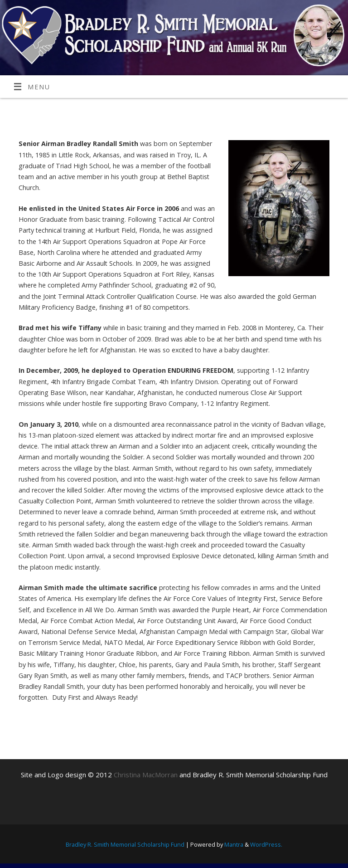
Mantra (234, 844)
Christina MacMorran (146, 775)
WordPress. (266, 844)
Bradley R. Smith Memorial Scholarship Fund (125, 844)
